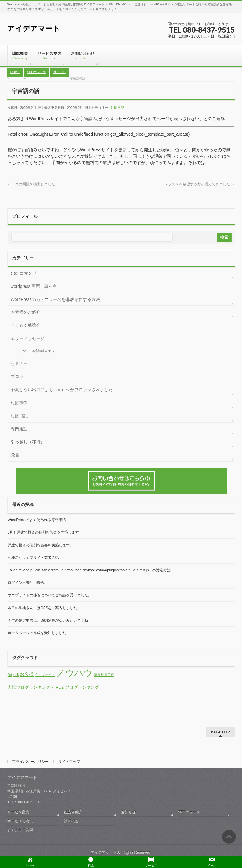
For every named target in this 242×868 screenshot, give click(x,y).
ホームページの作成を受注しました (37, 633)
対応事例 (19, 403)
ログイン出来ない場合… (28, 583)
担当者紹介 (73, 812)
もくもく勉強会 (26, 325)
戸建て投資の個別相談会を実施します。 (41, 545)
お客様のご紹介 (26, 312)
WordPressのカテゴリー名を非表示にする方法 (55, 299)
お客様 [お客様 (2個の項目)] (27, 674)
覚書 (15, 455)
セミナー (19, 363)
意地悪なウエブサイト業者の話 (33, 558)
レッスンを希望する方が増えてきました (199, 184)
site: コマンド (24, 273)
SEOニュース (189, 812)
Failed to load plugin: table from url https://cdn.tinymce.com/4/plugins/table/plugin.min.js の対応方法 (89, 570)
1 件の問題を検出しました (31, 184)
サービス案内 (18, 812)
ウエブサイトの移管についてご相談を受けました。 (50, 595)
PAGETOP (221, 732)
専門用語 (19, 429)
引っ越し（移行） (28, 442)
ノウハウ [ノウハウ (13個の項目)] (74, 673)
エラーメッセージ (28, 338)
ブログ (17, 377)
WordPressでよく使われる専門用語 (37, 520)
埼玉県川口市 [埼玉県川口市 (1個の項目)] (104, 675)
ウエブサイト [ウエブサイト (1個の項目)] (45, 675)
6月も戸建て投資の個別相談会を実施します (43, 532)
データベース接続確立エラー (36, 351)
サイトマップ (69, 762)
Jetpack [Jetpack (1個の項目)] (13, 675)
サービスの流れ (20, 821)
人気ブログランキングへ (31, 687)
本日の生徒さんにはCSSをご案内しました (43, 608)
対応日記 (117, 108)
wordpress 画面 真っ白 (34, 286)
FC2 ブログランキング (77, 687)
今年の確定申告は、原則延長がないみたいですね (48, 620)
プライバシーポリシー (30, 762)
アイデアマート (34, 29)
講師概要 (71, 821)
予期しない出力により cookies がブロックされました (62, 390)
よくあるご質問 (20, 830)
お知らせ (128, 812)
